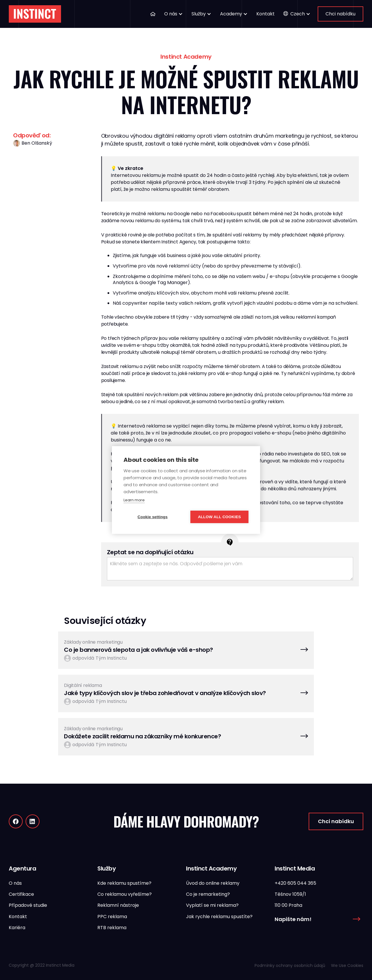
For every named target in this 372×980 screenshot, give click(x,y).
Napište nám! (293, 919)
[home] (35, 14)
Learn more (134, 500)
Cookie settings (153, 517)
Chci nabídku (340, 14)
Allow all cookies (219, 517)
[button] (174, 14)
